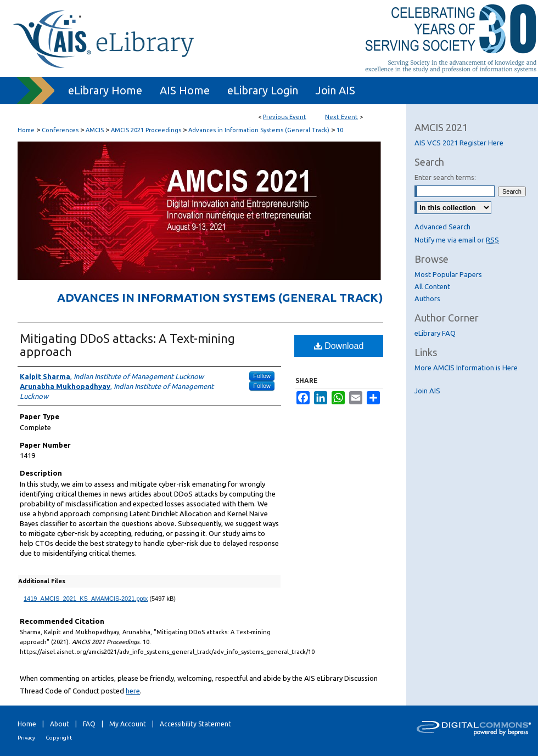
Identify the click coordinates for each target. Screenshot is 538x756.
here (133, 691)
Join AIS (427, 391)
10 (340, 130)
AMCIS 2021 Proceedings (147, 130)
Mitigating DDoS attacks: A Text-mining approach (127, 345)
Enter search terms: (445, 177)
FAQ (89, 724)
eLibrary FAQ (435, 333)
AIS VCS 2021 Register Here (459, 143)
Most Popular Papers (448, 274)
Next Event (341, 117)
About (60, 724)
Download (339, 346)
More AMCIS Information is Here (466, 368)
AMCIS (96, 130)
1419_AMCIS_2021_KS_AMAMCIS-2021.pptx (86, 599)
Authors (427, 298)
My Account (128, 724)
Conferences (61, 130)
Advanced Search (442, 227)
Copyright (59, 738)
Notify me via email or (457, 240)
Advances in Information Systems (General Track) (260, 130)
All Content (432, 286)
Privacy (26, 738)
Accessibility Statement (195, 724)
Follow (262, 376)
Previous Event (285, 117)
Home (26, 130)
